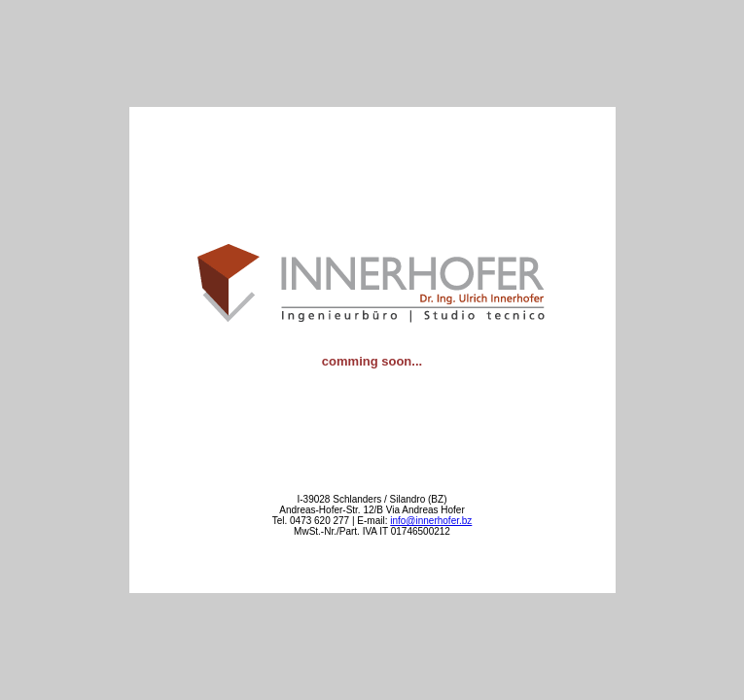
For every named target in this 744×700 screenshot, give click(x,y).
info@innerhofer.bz (431, 521)
